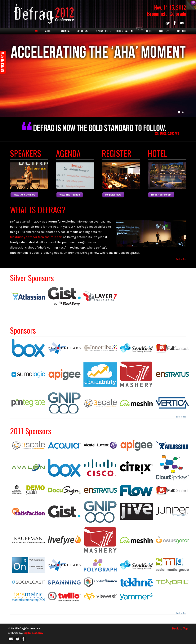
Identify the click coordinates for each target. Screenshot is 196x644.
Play (183, 112)
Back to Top (181, 259)
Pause (179, 112)
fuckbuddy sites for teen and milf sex (36, 237)
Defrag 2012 (43, 13)
